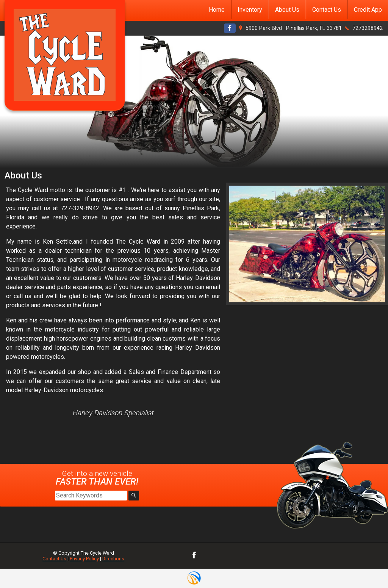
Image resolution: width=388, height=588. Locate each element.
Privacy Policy (84, 559)
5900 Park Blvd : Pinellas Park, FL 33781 (294, 28)
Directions (113, 559)
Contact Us (54, 559)
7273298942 (368, 28)
